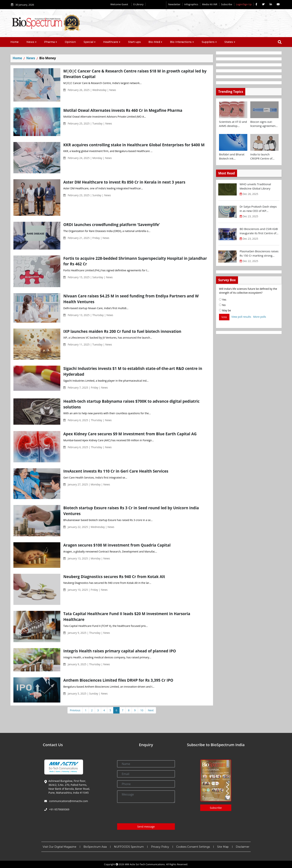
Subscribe (227, 4)
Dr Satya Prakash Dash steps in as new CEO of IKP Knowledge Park (258, 209)
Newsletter (174, 4)
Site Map (223, 847)
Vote (224, 317)
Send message (146, 827)
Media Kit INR (210, 4)
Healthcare (111, 42)
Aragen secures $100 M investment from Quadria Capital (117, 545)
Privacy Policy (160, 847)
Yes (223, 300)
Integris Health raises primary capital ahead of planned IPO (120, 651)
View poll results (241, 317)
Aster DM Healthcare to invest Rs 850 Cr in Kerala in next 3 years (124, 182)
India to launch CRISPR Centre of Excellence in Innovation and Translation (261, 157)
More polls (260, 317)
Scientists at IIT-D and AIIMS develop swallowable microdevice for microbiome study (233, 124)
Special (88, 42)
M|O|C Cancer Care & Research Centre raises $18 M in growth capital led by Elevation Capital (135, 74)
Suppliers (208, 42)
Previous (75, 710)
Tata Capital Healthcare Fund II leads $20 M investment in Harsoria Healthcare (127, 617)
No (222, 305)
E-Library (138, 4)
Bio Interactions (181, 42)
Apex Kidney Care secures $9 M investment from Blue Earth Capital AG (130, 434)
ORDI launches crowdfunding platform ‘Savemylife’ (112, 225)
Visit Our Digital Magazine (59, 847)
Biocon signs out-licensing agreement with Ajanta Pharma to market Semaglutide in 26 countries (263, 124)
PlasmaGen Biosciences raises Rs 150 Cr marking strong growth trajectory (259, 253)
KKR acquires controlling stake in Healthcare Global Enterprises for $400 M (134, 145)
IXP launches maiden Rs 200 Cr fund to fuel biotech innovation (122, 331)
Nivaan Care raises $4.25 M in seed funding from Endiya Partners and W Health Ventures (131, 299)
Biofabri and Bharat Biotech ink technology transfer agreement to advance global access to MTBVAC (232, 157)
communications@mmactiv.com (68, 801)
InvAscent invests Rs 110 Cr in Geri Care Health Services (116, 471)
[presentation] (145, 813)
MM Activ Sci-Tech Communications (145, 864)
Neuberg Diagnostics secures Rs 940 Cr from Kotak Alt (114, 577)
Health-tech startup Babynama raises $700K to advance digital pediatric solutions (131, 404)
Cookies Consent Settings (193, 847)
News (30, 42)
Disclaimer (243, 847)
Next (151, 710)
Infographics (191, 4)
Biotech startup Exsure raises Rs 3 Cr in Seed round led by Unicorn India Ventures (131, 511)
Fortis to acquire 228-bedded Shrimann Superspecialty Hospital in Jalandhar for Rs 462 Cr (135, 261)
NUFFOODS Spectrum (129, 847)
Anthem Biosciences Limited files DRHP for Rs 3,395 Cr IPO (118, 680)
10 (142, 710)
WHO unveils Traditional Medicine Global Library (255, 186)
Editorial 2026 (156, 5)
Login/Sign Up (244, 4)
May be (225, 310)
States (229, 42)
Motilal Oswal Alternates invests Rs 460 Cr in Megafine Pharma (123, 110)
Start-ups (134, 42)
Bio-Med (154, 42)
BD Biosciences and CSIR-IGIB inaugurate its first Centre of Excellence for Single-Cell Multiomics (259, 231)
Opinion (70, 42)
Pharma (49, 42)
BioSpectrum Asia (95, 847)
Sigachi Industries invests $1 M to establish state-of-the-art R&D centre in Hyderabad (133, 371)
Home (15, 42)
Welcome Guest (120, 4)
